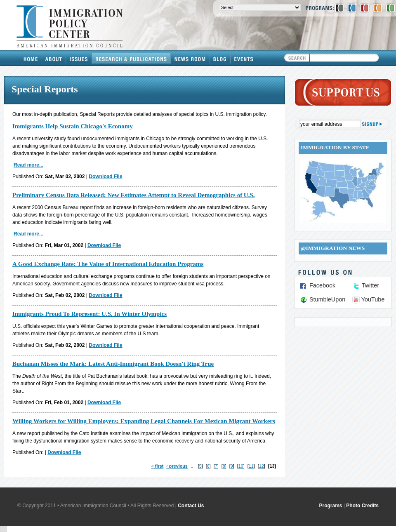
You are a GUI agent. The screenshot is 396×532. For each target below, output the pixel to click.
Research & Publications (131, 58)
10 (241, 466)
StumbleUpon (327, 299)
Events (244, 58)
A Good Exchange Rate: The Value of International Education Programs (108, 264)
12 (262, 466)
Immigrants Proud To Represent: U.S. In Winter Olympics (90, 314)
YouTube (373, 299)
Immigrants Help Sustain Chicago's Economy (73, 126)
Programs (331, 506)
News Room (190, 58)
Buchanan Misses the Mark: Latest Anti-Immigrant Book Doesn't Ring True (113, 364)
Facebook (322, 285)
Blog (220, 58)
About (54, 58)
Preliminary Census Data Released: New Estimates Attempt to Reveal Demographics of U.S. (134, 195)
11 (251, 466)
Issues (79, 58)
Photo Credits (362, 506)
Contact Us (191, 506)
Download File (105, 177)
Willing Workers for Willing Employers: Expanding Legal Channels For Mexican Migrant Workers (144, 421)
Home (31, 58)
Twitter (370, 285)
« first (157, 466)
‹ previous (177, 466)
